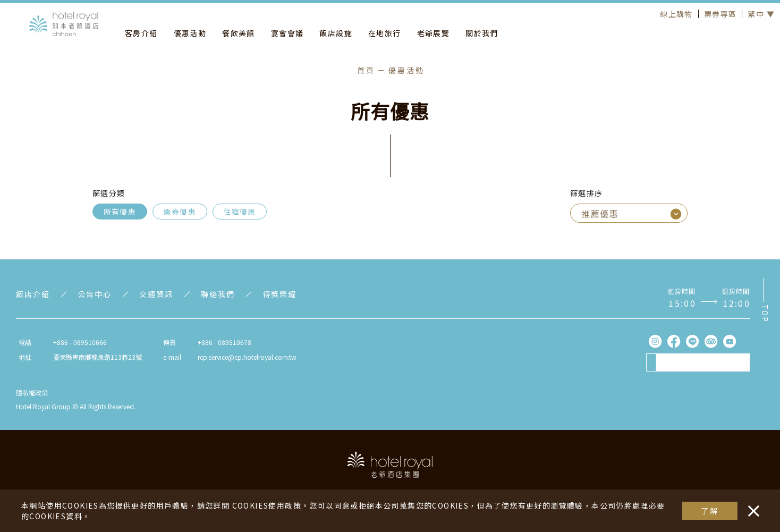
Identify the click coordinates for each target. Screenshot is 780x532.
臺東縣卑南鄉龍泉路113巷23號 (97, 357)
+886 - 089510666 (80, 342)
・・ (751, 505)
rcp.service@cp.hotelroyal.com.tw (247, 357)
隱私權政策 (32, 392)
